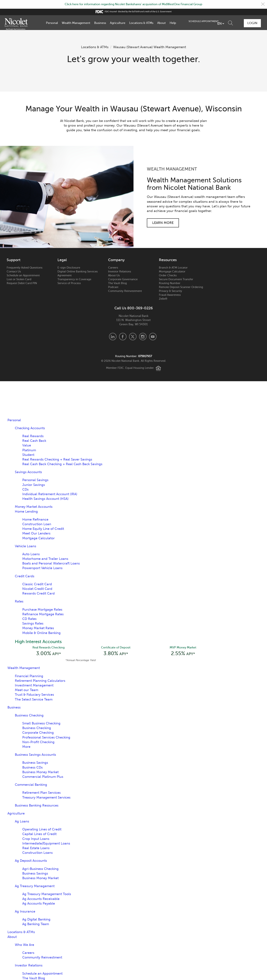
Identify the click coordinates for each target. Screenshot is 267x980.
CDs (25, 489)
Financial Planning (29, 676)
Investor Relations (120, 271)
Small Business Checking (41, 723)
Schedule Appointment (229, 23)
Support (14, 260)
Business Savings (35, 763)
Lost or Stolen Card (19, 279)
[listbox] (201, 23)
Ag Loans (22, 821)
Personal (52, 23)
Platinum (29, 450)
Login (252, 23)
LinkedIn (113, 337)
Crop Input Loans (36, 839)
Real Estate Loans (36, 848)
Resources (168, 260)
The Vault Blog (117, 283)
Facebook (123, 337)
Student (28, 455)
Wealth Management (76, 23)
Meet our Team (27, 690)
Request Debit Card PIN (22, 283)
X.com (133, 337)
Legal (62, 260)
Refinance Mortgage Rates (43, 614)
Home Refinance (35, 519)
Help (173, 23)
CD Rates (29, 619)
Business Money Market (40, 772)
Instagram (143, 337)
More (26, 747)
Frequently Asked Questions (25, 267)
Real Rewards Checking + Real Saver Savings (57, 459)
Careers (113, 267)
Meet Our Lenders (36, 533)
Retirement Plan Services (41, 793)
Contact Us (14, 271)
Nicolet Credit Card (37, 589)
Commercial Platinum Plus (43, 777)
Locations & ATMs (141, 23)
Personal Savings (35, 480)
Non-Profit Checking (38, 742)
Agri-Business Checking (40, 869)
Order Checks (168, 275)
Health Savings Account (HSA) (45, 499)
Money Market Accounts (34, 507)
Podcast (113, 287)
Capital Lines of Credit (39, 834)
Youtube (153, 337)
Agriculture (118, 23)
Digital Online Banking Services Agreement (78, 273)
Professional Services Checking (46, 737)
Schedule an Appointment (23, 275)
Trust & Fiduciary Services (34, 695)
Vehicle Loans (25, 546)
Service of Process (69, 283)
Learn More (163, 223)
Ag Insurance (25, 911)
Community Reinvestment (125, 291)
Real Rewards (33, 436)
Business (100, 23)
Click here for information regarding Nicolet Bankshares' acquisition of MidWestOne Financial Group (133, 4)
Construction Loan (37, 524)
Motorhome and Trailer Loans (45, 559)
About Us (114, 275)
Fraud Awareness (170, 295)
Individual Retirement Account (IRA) (50, 494)
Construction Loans (37, 853)
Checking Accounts (30, 428)
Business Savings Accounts (35, 755)
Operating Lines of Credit (42, 829)
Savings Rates (33, 623)
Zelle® (163, 299)
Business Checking (29, 715)
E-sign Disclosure (69, 267)
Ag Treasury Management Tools (47, 894)
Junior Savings (34, 485)
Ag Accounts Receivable (41, 899)
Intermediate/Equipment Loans (46, 843)
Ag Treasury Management (35, 886)
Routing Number (170, 283)
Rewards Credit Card (38, 593)
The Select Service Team (34, 699)
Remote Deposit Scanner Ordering (181, 287)
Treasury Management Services (46, 797)
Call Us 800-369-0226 (134, 308)
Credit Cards (25, 576)
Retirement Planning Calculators (40, 681)
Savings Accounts (28, 472)
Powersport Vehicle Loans (42, 568)
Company (116, 260)
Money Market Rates (38, 628)
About (161, 23)
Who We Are (24, 945)
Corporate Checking (38, 733)
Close (263, 4)
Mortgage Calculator (172, 271)
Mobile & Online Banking (41, 633)
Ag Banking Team (36, 924)
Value (27, 445)
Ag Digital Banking (36, 919)
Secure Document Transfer (176, 279)
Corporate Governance (123, 279)
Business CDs (32, 767)
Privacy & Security (170, 291)
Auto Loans (31, 554)
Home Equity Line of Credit (43, 529)
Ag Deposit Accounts (31, 861)
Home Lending (26, 511)
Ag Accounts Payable (39, 903)
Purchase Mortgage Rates (42, 609)
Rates (19, 601)
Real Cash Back (34, 441)
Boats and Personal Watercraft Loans (51, 563)
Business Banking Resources (37, 805)
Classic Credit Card (37, 584)
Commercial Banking (31, 785)
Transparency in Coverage (74, 279)
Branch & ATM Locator (173, 267)
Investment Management (34, 685)
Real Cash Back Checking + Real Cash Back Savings (62, 464)
